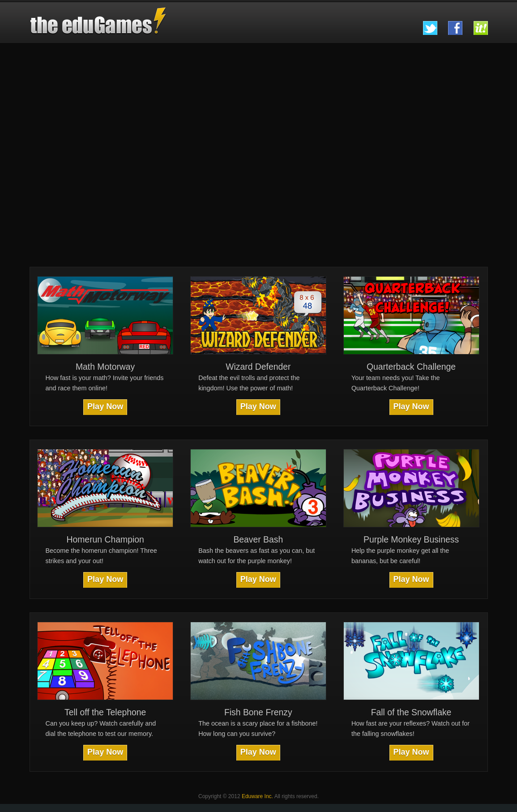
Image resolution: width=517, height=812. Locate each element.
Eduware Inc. (257, 796)
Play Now (105, 406)
